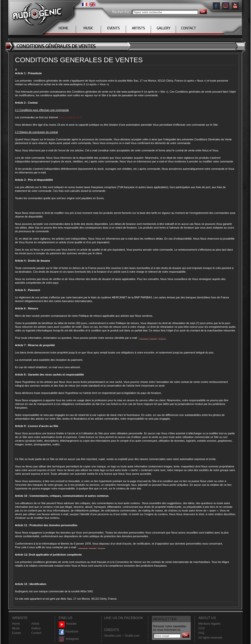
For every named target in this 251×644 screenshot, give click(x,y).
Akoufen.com (113, 636)
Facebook (69, 632)
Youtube (68, 624)
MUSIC (88, 28)
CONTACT (188, 28)
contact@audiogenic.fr (153, 338)
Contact (36, 633)
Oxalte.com (132, 636)
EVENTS (113, 28)
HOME (63, 28)
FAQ (201, 633)
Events (17, 633)
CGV (202, 628)
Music (16, 628)
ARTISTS (138, 28)
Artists (35, 624)
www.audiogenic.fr (71, 117)
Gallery (36, 628)
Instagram (69, 639)
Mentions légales (210, 624)
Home (16, 624)
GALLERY (163, 28)
